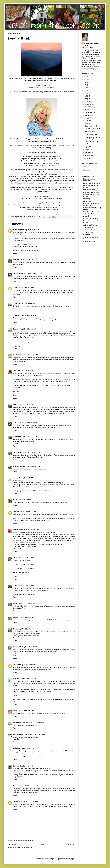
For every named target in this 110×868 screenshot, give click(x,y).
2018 (86, 79)
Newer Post (12, 844)
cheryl (15, 557)
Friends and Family (89, 190)
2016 (86, 85)
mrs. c (15, 405)
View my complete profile (89, 69)
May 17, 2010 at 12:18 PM (26, 585)
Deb (14, 500)
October (88, 110)
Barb (15, 371)
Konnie (15, 303)
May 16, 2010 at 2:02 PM (25, 371)
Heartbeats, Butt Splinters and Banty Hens (93, 138)
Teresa (15, 629)
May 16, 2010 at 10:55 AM (28, 329)
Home (42, 844)
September (89, 112)
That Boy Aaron (88, 227)
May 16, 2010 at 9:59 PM (28, 512)
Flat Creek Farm (18, 452)
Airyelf (59, 859)
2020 (86, 76)
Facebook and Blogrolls (92, 129)
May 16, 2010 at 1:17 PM (31, 355)
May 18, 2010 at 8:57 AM (28, 679)
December (89, 104)
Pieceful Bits (17, 647)
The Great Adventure (92, 132)
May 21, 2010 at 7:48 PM (25, 766)
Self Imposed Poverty (90, 225)
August (88, 115)
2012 (86, 96)
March (88, 150)
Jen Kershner (18, 355)
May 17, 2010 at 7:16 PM (26, 629)
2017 (86, 82)
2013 (86, 93)
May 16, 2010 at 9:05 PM (26, 478)
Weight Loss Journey (90, 241)
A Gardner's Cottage (20, 722)
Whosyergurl (17, 530)
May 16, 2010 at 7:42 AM (25, 260)
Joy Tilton (16, 665)
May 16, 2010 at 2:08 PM (26, 405)
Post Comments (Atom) (24, 848)
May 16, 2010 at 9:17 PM (24, 500)
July (87, 118)
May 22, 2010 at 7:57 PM (30, 786)
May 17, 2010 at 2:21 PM (25, 617)
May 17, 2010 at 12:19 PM (29, 603)
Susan (15, 585)
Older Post (71, 844)
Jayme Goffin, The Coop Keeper (92, 44)
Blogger (72, 859)
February (88, 152)
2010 (86, 102)
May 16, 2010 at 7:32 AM (32, 230)
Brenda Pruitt (18, 436)
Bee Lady (16, 679)
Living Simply (87, 216)
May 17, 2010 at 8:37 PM (30, 647)
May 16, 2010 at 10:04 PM (31, 530)
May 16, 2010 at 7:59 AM (34, 274)
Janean (15, 710)
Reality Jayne (18, 802)
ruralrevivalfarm (18, 230)
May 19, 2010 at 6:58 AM (38, 734)
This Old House (88, 232)
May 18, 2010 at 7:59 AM (28, 665)
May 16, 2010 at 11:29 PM (26, 557)
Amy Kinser (17, 423)
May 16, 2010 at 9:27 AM (26, 287)
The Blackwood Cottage (21, 734)
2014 (86, 90)
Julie (15, 766)
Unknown (16, 512)
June (87, 121)
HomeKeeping (88, 201)
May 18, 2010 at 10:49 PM (36, 722)
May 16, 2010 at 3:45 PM (31, 436)
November (89, 107)
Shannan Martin (18, 466)
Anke (15, 260)
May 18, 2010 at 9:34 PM (26, 710)
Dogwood (16, 329)
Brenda (15, 287)
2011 (86, 99)
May (87, 124)
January (88, 155)
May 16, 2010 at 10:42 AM (30, 315)
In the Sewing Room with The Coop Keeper (91, 213)
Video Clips (87, 235)
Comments (87, 170)
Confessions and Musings (91, 183)
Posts (85, 167)
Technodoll (17, 748)
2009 (86, 159)
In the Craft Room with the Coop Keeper (92, 204)
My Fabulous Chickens (91, 218)
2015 (86, 88)
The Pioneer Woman (90, 230)
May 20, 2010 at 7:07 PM (29, 748)
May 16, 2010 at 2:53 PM (29, 423)
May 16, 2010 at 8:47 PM (32, 466)
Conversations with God (93, 126)
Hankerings (87, 199)
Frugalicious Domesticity (91, 192)
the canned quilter (19, 274)
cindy (15, 617)
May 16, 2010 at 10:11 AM (27, 303)
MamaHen (16, 603)
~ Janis (15, 478)
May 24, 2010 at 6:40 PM (31, 802)
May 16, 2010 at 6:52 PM (32, 452)
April (87, 147)
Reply (15, 253)
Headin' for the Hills (91, 134)
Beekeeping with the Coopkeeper (90, 180)
